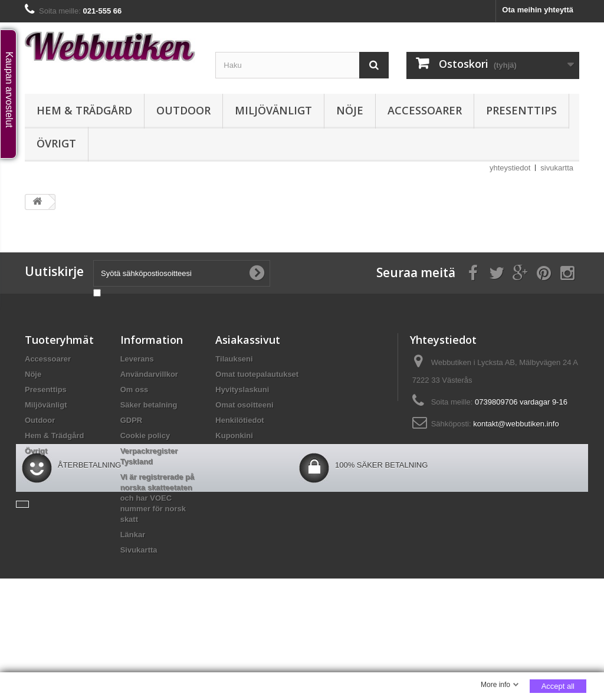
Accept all (558, 686)
